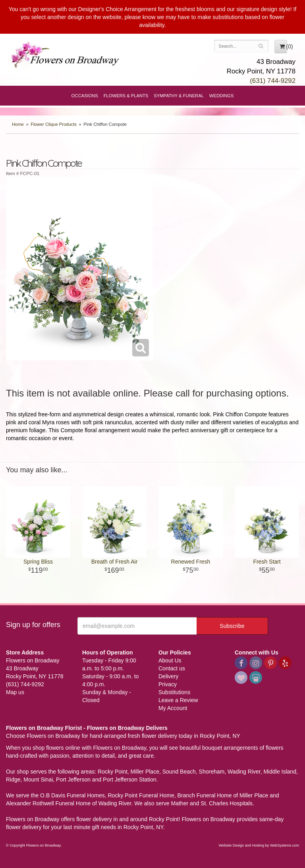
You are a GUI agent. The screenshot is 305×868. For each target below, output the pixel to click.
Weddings (222, 96)
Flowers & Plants (126, 96)
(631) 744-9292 (273, 81)
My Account (173, 708)
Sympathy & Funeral (179, 96)
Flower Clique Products (54, 124)
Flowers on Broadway (66, 56)
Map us (15, 692)
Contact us (172, 668)
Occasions (85, 96)
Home (18, 124)
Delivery (169, 676)
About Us (170, 660)
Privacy (168, 684)
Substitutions (174, 692)
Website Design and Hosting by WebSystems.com (259, 845)
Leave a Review (178, 700)
